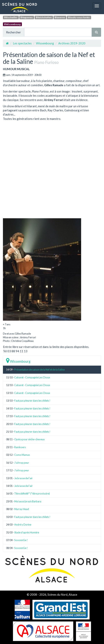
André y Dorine (23, 525)
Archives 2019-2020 (72, 43)
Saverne (60, 17)
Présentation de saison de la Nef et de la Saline (39, 370)
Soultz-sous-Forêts (79, 17)
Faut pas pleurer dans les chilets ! (32, 401)
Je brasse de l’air (23, 478)
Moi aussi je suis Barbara (28, 501)
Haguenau (27, 17)
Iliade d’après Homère (27, 532)
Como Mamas (22, 455)
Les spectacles (22, 43)
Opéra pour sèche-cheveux (30, 439)
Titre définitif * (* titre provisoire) (32, 494)
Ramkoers (20, 447)
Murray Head (22, 509)
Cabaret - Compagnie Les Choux (32, 377)
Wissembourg (12, 24)
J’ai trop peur (22, 463)
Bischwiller (11, 17)
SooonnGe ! (21, 540)
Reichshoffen (44, 17)
